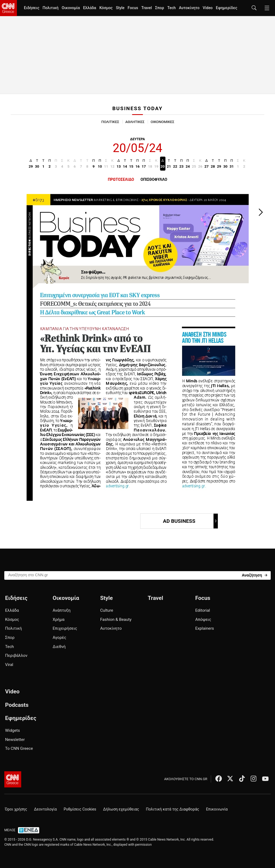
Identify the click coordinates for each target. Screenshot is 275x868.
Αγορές (59, 638)
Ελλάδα (89, 8)
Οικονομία (71, 8)
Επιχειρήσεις (65, 628)
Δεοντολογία (46, 809)
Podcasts (17, 705)
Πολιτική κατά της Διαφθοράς (172, 809)
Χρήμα (59, 620)
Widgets (12, 730)
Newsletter (15, 740)
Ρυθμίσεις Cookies (80, 809)
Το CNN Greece (19, 748)
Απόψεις (203, 620)
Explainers (205, 628)
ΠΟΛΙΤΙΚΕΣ (110, 122)
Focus (133, 8)
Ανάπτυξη (62, 610)
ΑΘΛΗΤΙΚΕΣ (135, 122)
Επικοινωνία (217, 809)
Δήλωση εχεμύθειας (121, 809)
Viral (9, 665)
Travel (146, 8)
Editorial (203, 610)
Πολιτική (50, 8)
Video (208, 8)
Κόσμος (106, 8)
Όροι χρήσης (16, 809)
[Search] (254, 575)
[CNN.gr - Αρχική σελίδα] (13, 779)
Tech (171, 8)
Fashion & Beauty (116, 620)
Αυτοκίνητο (189, 8)
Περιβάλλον (16, 655)
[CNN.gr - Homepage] (8, 8)
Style (120, 8)
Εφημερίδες (227, 8)
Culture (107, 610)
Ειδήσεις (32, 8)
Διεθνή (59, 647)
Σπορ (159, 8)
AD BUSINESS (190, 521)
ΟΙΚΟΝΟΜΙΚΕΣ (162, 122)
